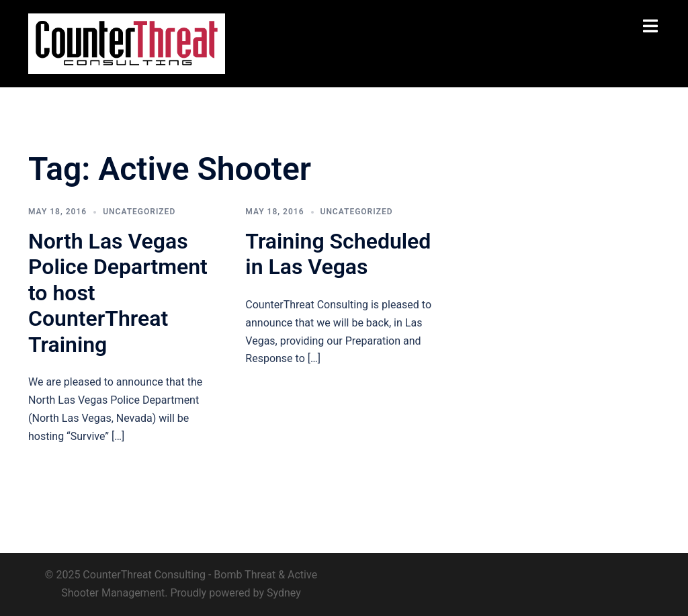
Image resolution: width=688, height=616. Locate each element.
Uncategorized (139, 212)
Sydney (284, 593)
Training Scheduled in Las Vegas (338, 254)
